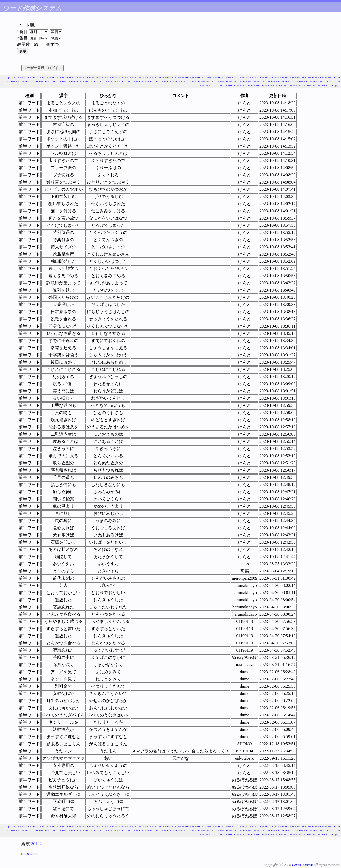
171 (329, 81)
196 (304, 85)
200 (323, 85)
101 (338, 77)
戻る (30, 854)
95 (316, 77)
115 (68, 81)
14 (47, 77)
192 (286, 85)
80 (266, 77)
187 (262, 85)
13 (43, 77)
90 (300, 77)
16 (53, 77)
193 (290, 85)
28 (93, 77)
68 (226, 77)
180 (230, 85)
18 (60, 77)
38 (127, 77)
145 (208, 81)
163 (292, 81)
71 (236, 77)
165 (301, 81)
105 (22, 81)
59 (196, 77)
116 (73, 81)
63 (210, 77)
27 (90, 77)
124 (110, 81)
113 (59, 81)
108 (36, 81)
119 (86, 81)
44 (147, 77)
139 (180, 81)
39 (130, 77)
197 (309, 85)
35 (116, 77)
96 (320, 77)
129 (133, 81)
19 (63, 77)
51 (170, 77)
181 (234, 85)
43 (143, 77)
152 (240, 81)
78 (260, 77)
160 (278, 81)
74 (246, 77)
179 (225, 85)
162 (287, 81)
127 (124, 81)
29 (96, 77)
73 (243, 77)
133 (152, 81)
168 (315, 81)
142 (194, 81)
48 (160, 77)
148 (222, 81)
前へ (11, 77)
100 (334, 77)
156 (259, 81)
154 (250, 81)
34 (113, 77)
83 (276, 77)
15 (50, 77)
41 (136, 77)
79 (263, 77)
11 (36, 77)
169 (320, 81)
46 (153, 77)
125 (114, 81)
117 (77, 81)
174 (202, 85)
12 (40, 77)
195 (300, 85)
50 (167, 77)
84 (280, 77)
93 (310, 77)
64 (213, 77)
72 (240, 77)
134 (157, 81)
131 (142, 81)
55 (183, 77)
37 (123, 77)
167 (310, 81)
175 (206, 85)
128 (129, 81)
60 (200, 77)
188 (267, 85)
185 (253, 85)
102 (8, 81)
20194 (36, 844)
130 (138, 81)
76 (253, 77)
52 (173, 77)
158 (268, 81)
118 (82, 81)
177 (216, 85)
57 (190, 77)
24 (80, 77)
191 (281, 85)
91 (303, 77)
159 (273, 81)
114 (64, 81)
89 (296, 77)
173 (338, 81)
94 (313, 77)
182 (239, 85)
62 (206, 77)
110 (45, 81)
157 (264, 81)
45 (150, 77)
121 (96, 81)
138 (175, 81)
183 (244, 85)
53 (176, 77)
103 (13, 81)
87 (290, 77)
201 (328, 85)
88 (293, 77)
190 (276, 85)
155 (254, 81)
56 (186, 77)
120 (91, 81)
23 (76, 77)
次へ (338, 85)
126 (119, 81)
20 (67, 77)
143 (198, 81)
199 (318, 85)
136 (166, 81)
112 (54, 81)
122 (101, 81)
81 (270, 77)
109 (41, 81)
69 (230, 77)
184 (248, 85)
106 (27, 81)
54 (180, 77)
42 (140, 77)
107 (32, 81)
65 (216, 77)
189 (272, 85)
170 (324, 81)
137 (170, 81)
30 (100, 77)
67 (223, 77)
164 (296, 81)
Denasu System (302, 865)
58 (193, 77)
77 (256, 77)
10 (33, 77)
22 (73, 77)
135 (161, 81)
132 (147, 81)
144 (203, 81)
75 (250, 77)
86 (286, 77)
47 (156, 77)
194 (295, 85)
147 (217, 81)
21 (70, 77)
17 (56, 77)
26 (87, 77)
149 (226, 81)
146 (212, 81)
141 (189, 81)
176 (211, 85)
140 (184, 81)
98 (326, 77)
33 (110, 77)
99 (330, 77)
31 (103, 77)
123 (105, 81)
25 (83, 77)
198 (314, 85)
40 (133, 77)
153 (245, 81)
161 (282, 81)
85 (283, 77)
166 (306, 81)
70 (233, 77)
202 (332, 85)
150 (231, 81)
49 (163, 77)
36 (120, 77)
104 (17, 81)
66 (220, 77)
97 (323, 77)
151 (236, 81)
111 (50, 81)
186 (258, 85)
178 (220, 85)
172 (334, 81)
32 (107, 77)
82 (273, 77)
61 (203, 77)
